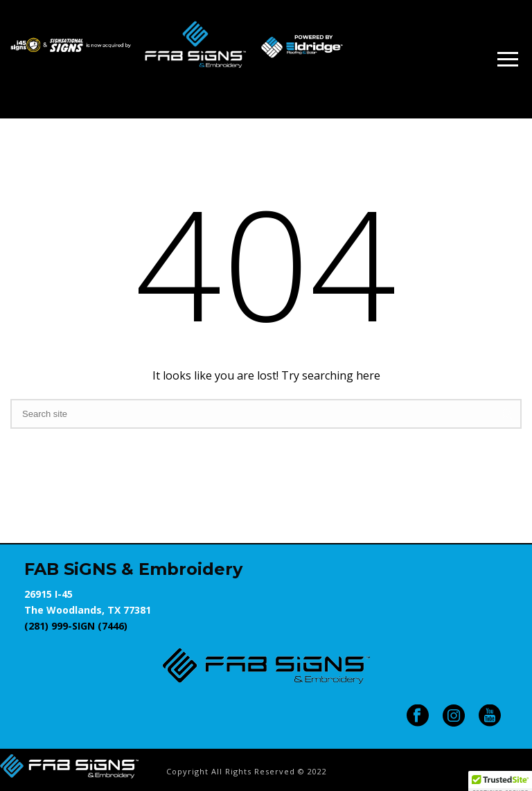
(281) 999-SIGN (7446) (76, 626)
